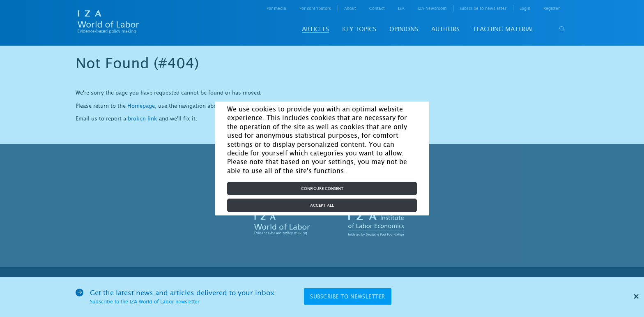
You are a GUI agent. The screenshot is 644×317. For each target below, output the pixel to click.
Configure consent (322, 189)
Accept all (322, 205)
